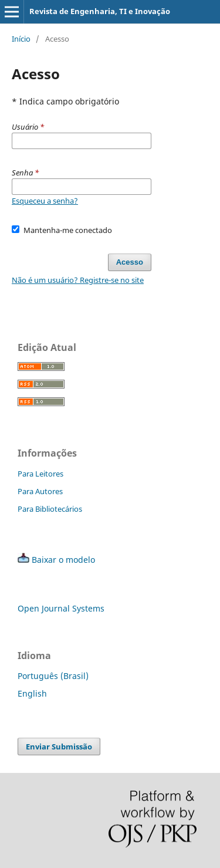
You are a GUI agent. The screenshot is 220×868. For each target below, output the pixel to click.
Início (21, 39)
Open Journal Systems (61, 608)
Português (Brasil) (53, 676)
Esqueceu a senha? (45, 201)
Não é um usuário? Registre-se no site (78, 280)
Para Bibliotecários (50, 509)
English (32, 693)
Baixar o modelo (63, 560)
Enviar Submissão (59, 747)
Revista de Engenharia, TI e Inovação (100, 11)
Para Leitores (40, 474)
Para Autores (40, 491)
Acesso (130, 262)
